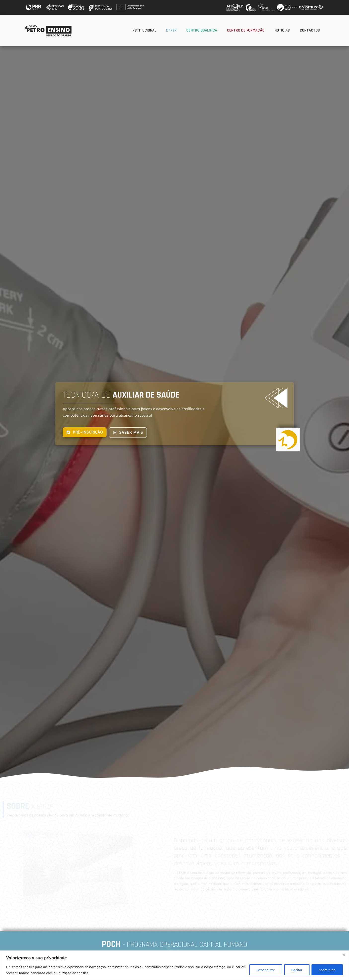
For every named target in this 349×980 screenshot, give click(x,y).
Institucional (144, 30)
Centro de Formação (246, 30)
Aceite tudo (327, 970)
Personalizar (266, 970)
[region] (174, 965)
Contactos (310, 30)
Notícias (282, 30)
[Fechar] (344, 955)
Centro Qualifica (202, 30)
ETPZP (171, 30)
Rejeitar (297, 970)
